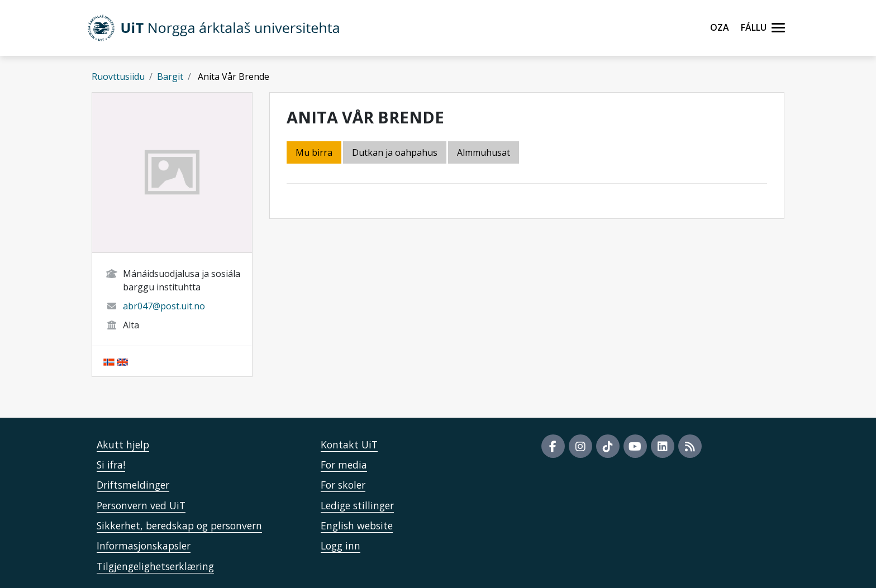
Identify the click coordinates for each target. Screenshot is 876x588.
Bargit (170, 77)
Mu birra (314, 152)
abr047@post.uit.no (164, 306)
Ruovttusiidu (118, 77)
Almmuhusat (484, 152)
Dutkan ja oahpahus (395, 152)
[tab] (484, 153)
